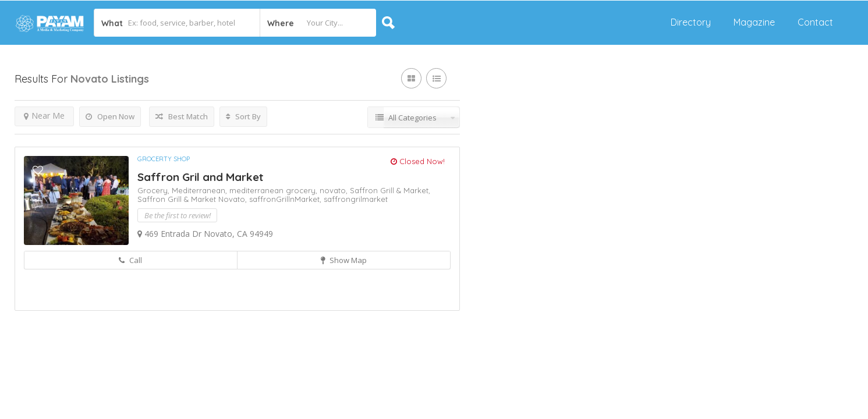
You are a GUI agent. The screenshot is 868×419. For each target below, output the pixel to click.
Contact (815, 22)
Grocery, (155, 190)
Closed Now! (418, 161)
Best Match (182, 116)
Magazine (754, 22)
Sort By (243, 116)
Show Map (344, 260)
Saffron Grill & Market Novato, (193, 199)
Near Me (44, 116)
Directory (691, 22)
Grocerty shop (164, 159)
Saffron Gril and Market (200, 177)
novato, (335, 190)
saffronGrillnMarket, (286, 199)
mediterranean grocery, (274, 190)
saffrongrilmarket (356, 199)
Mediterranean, (201, 190)
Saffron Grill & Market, (390, 190)
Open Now (110, 116)
